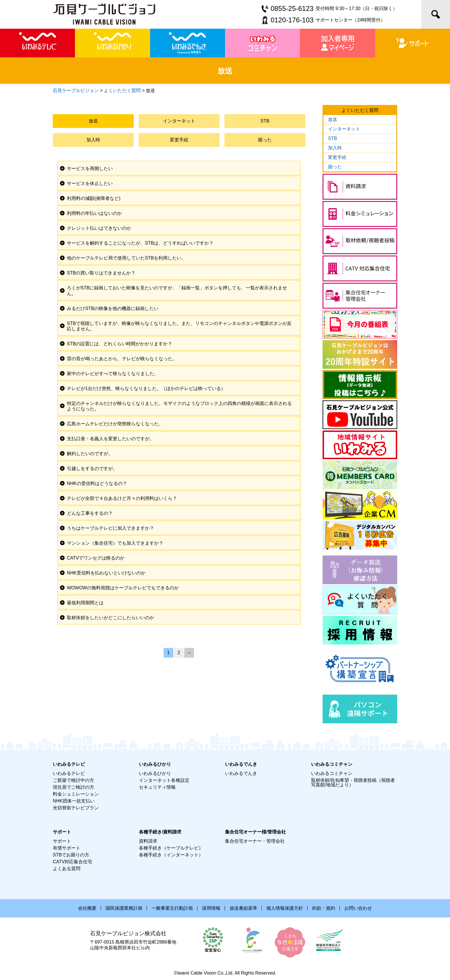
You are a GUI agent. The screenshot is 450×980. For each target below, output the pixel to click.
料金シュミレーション (76, 794)
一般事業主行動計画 (172, 908)
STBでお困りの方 (71, 855)
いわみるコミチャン (332, 773)
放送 (93, 121)
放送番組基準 (243, 908)
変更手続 (179, 140)
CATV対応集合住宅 (72, 862)
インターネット (179, 121)
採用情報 (211, 908)
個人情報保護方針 (285, 908)
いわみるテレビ (69, 773)
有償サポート (67, 848)
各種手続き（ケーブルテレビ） (171, 848)
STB (265, 121)
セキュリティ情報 (157, 787)
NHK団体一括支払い (74, 801)
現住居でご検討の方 (73, 787)
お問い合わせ (358, 908)
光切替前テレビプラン (76, 808)
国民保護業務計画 (124, 908)
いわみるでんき (241, 773)
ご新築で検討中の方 (73, 780)
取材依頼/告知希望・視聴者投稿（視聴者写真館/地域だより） (353, 783)
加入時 (93, 140)
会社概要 (87, 908)
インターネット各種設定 (164, 780)
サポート (62, 841)
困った (265, 140)
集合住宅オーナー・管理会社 (255, 841)
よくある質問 (67, 869)
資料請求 (148, 841)
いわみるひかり (155, 773)
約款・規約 (324, 908)
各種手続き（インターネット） (171, 855)
